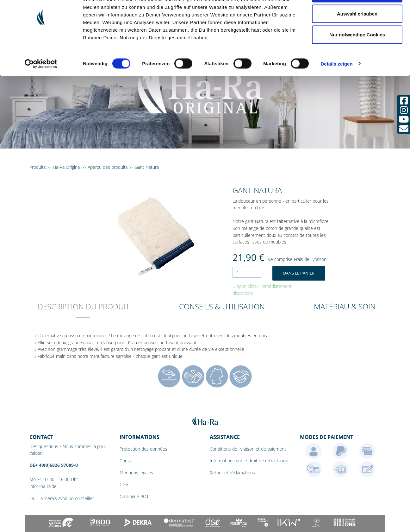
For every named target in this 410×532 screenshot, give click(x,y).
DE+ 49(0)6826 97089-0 (54, 465)
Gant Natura (147, 167)
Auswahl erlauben (357, 38)
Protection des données (143, 449)
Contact (127, 461)
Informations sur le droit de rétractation (249, 461)
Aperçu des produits (108, 167)
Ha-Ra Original (67, 167)
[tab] (84, 311)
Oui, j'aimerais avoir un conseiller (62, 498)
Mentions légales (136, 473)
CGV (124, 484)
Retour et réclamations (232, 473)
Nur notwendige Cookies (357, 58)
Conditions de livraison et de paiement (248, 449)
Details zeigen (336, 87)
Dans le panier (299, 273)
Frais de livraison (310, 259)
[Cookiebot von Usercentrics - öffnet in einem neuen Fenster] (41, 87)
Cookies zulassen (357, 17)
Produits (38, 167)
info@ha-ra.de (43, 486)
